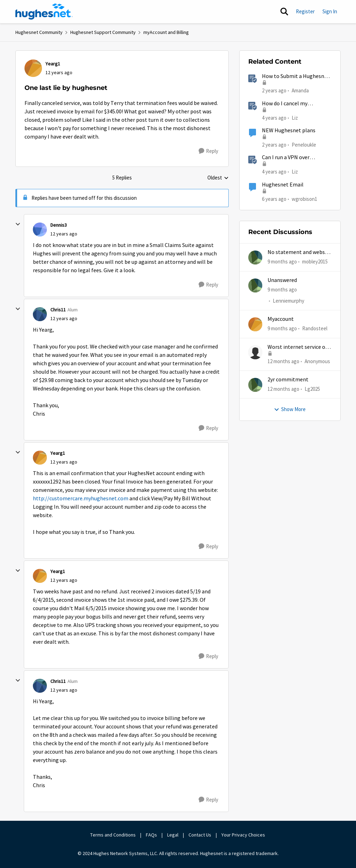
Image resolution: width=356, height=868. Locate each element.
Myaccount (281, 319)
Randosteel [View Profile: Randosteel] (315, 328)
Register (305, 11)
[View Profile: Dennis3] (40, 230)
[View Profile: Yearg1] (33, 68)
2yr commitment (288, 380)
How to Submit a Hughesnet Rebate (296, 76)
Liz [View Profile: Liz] (295, 117)
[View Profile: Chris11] (40, 314)
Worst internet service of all (297, 347)
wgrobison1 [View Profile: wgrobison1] (304, 199)
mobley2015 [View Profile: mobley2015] (315, 262)
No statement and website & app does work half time (300, 252)
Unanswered (282, 280)
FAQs (151, 835)
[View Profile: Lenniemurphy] (255, 285)
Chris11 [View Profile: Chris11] (58, 310)
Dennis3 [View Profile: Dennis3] (59, 225)
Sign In (330, 11)
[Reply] (208, 151)
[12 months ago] (283, 361)
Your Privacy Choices (244, 835)
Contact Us (200, 835)
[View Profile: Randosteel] (255, 324)
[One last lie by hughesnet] (64, 234)
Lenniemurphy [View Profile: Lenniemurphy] (289, 301)
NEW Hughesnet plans (289, 130)
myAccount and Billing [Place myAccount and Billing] (166, 32)
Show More (290, 409)
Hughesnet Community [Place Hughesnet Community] (39, 32)
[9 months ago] (282, 262)
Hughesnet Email (283, 185)
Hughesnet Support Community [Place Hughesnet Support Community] (103, 32)
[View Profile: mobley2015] (255, 257)
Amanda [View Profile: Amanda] (300, 90)
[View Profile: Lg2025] (255, 385)
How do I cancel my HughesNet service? (286, 104)
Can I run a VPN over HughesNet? (286, 158)
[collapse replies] (18, 224)
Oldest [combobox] (218, 178)
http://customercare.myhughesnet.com (81, 499)
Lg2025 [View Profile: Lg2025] (312, 389)
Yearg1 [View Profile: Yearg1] (53, 64)
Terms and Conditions (113, 835)
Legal (173, 835)
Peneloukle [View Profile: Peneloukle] (304, 145)
